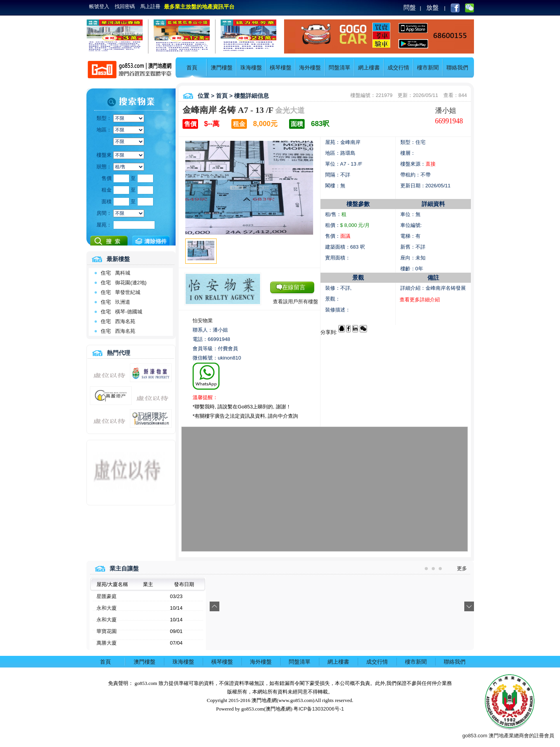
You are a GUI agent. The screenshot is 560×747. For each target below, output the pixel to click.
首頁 (192, 67)
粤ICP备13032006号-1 (319, 709)
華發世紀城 (128, 292)
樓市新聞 (428, 67)
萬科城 (123, 273)
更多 (462, 568)
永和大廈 (107, 608)
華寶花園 (107, 631)
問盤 (410, 8)
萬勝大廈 (107, 643)
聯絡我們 (457, 67)
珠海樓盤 (251, 67)
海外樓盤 (310, 67)
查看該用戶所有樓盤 (296, 302)
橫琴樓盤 (281, 67)
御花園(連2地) (131, 283)
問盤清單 (339, 67)
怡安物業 (203, 321)
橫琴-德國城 (128, 312)
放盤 (432, 8)
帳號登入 (99, 6)
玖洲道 (123, 302)
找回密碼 (125, 6)
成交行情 (398, 67)
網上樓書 (369, 67)
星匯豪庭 (107, 596)
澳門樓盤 (222, 67)
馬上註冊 (150, 6)
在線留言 (294, 287)
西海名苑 (125, 321)
